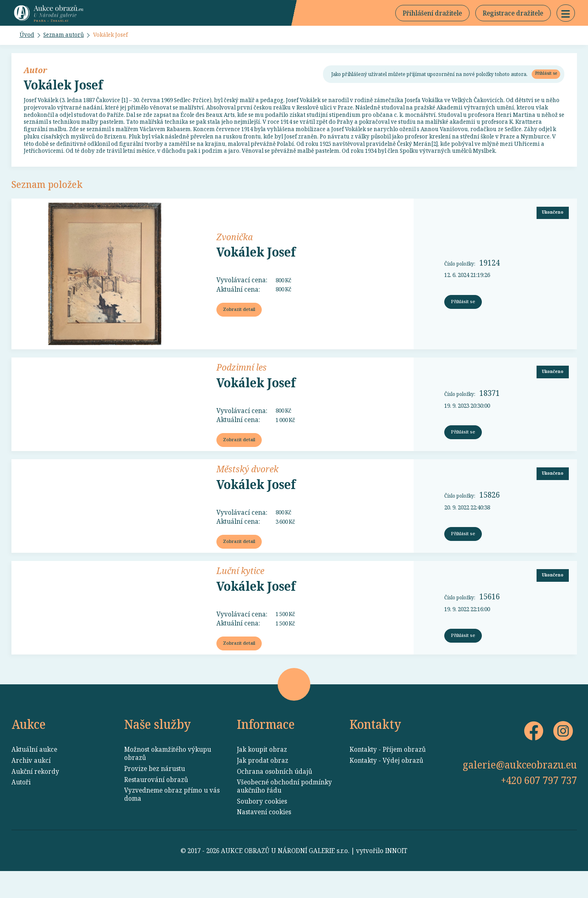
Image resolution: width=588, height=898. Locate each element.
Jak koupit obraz (262, 776)
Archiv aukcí (31, 787)
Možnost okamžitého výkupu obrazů (168, 780)
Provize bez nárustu (155, 795)
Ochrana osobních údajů (275, 798)
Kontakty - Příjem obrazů (388, 776)
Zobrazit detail (241, 329)
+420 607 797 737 (539, 807)
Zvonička (235, 256)
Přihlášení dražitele (432, 15)
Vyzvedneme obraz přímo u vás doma (172, 821)
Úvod (28, 38)
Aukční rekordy (35, 798)
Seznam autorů (68, 38)
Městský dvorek (247, 490)
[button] (566, 15)
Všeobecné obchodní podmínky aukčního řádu (284, 813)
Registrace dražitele (513, 15)
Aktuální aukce (34, 776)
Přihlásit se (544, 78)
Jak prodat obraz (263, 787)
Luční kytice (240, 593)
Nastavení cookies (264, 839)
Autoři (21, 809)
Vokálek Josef (120, 38)
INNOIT (396, 878)
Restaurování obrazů (156, 806)
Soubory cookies (262, 828)
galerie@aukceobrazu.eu (520, 791)
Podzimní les (242, 387)
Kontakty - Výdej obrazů (386, 787)
